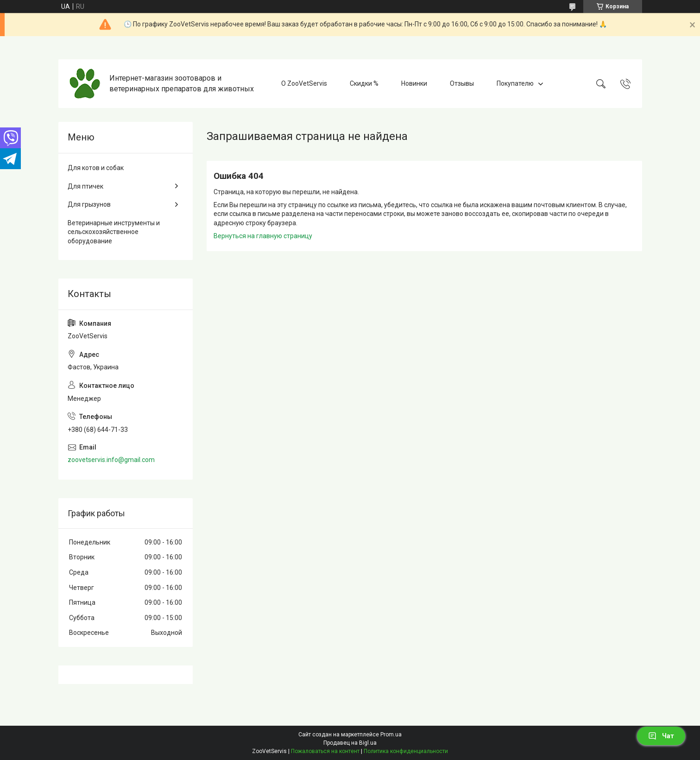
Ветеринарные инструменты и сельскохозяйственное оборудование (114, 232)
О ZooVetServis (304, 83)
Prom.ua (391, 735)
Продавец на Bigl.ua (350, 743)
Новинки (414, 83)
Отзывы (462, 83)
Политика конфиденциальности (406, 751)
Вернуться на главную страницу (263, 236)
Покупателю (515, 83)
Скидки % (364, 83)
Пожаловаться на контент (325, 751)
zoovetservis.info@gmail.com (111, 460)
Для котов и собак (96, 168)
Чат (661, 736)
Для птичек (85, 186)
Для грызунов (89, 204)
